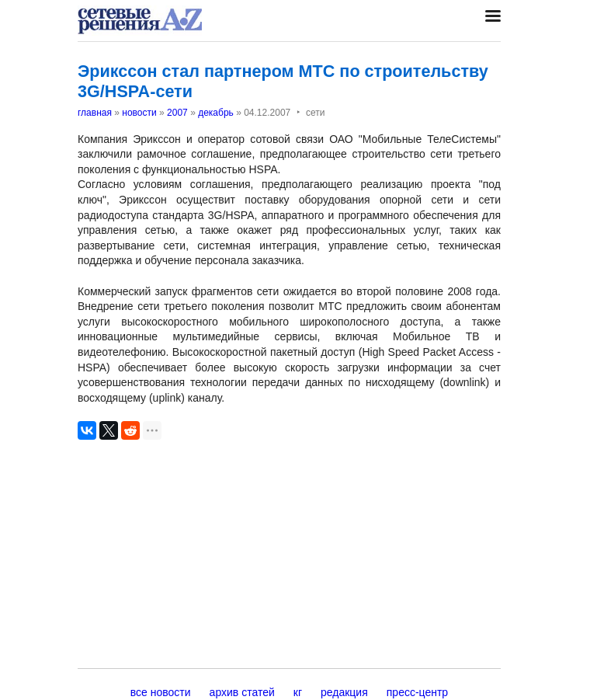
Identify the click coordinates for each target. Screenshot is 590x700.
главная (95, 113)
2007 (177, 113)
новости (139, 113)
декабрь (216, 113)
